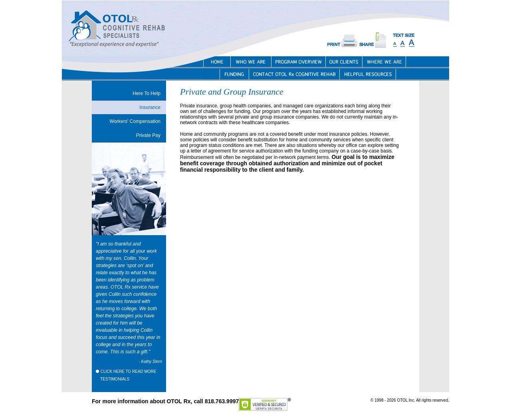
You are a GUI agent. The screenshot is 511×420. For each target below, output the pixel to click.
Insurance (150, 107)
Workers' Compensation (135, 121)
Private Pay (148, 135)
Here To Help (147, 93)
